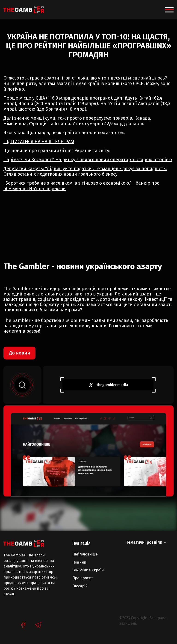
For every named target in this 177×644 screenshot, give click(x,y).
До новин (19, 353)
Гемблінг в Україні (88, 570)
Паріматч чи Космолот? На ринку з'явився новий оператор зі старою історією (88, 160)
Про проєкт (83, 578)
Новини (79, 562)
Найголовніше (85, 554)
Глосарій (80, 586)
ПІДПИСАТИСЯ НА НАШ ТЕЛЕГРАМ (39, 142)
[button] (169, 10)
